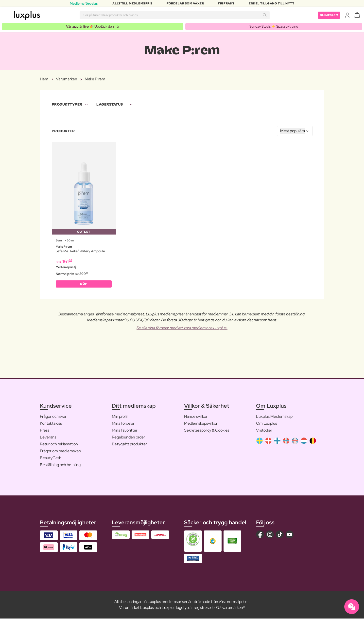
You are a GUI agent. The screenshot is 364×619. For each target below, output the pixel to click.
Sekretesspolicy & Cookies (207, 431)
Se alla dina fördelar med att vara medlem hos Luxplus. (182, 328)
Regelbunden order (129, 438)
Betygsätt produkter (130, 445)
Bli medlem (328, 15)
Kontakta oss (51, 424)
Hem (44, 79)
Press (45, 431)
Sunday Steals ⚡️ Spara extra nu (274, 26)
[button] (213, 541)
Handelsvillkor (196, 417)
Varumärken (67, 79)
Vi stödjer (264, 431)
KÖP (84, 284)
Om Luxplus (267, 424)
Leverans (48, 438)
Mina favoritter (125, 431)
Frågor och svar (53, 417)
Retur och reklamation (59, 445)
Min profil (120, 417)
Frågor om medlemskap (60, 451)
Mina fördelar (123, 424)
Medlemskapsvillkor (201, 424)
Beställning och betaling (60, 465)
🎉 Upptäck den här (93, 26)
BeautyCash (51, 458)
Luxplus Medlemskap (274, 417)
